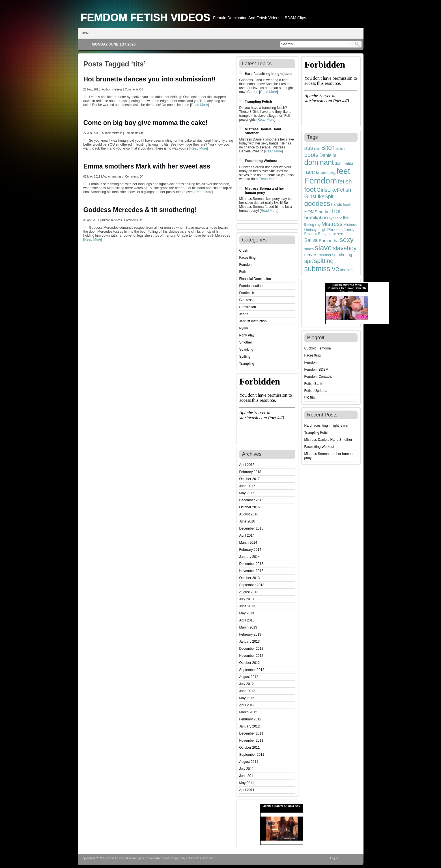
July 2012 (247, 684)
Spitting (245, 357)
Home (86, 33)
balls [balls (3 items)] (317, 149)
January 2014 (250, 557)
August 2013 (249, 592)
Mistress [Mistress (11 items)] (332, 224)
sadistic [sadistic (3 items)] (338, 234)
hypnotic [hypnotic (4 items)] (335, 218)
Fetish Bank (313, 384)
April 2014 (247, 536)
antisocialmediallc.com (200, 858)
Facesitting (248, 258)
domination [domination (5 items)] (345, 163)
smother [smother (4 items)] (325, 255)
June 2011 (247, 776)
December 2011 (251, 733)
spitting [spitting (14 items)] (324, 261)
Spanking (246, 349)
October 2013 (250, 578)
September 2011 (252, 755)
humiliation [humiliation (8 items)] (316, 218)
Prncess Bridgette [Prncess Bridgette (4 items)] (319, 234)
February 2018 (250, 472)
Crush (244, 251)
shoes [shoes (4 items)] (309, 249)
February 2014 (250, 550)
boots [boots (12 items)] (311, 155)
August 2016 (249, 514)
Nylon (244, 328)
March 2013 (248, 627)
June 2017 (247, 486)
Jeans (244, 314)
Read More (199, 105)
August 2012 (249, 677)
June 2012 (247, 691)
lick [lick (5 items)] (346, 218)
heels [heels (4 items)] (347, 205)
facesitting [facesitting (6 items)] (326, 172)
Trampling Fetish (259, 102)
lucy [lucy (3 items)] (318, 225)
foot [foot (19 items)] (310, 189)
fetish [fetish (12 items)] (345, 181)
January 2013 (250, 642)
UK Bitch (311, 398)
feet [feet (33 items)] (343, 171)
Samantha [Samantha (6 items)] (329, 240)
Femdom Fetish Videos (146, 17)
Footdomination (251, 286)
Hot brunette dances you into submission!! (150, 79)
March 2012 (248, 712)
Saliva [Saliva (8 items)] (311, 240)
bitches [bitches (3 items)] (340, 149)
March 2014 (248, 543)
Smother (246, 342)
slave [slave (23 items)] (323, 248)
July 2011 (247, 769)
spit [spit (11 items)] (309, 261)
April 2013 (247, 620)
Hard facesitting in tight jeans (269, 74)
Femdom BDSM (316, 370)
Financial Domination (255, 279)
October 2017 (250, 479)
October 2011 (250, 748)
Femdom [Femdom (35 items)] (321, 181)
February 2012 (250, 719)
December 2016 (251, 500)
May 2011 (247, 783)
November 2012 (251, 656)
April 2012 (247, 705)
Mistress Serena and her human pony (265, 191)
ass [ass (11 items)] (309, 148)
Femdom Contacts (318, 377)
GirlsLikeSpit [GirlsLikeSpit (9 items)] (319, 196)
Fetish (244, 272)
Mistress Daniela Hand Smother (328, 440)
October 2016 (250, 507)
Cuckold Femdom (318, 348)
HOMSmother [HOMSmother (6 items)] (318, 212)
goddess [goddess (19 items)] (317, 203)
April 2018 (247, 465)
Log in (334, 858)
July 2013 (247, 599)
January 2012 (250, 726)
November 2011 (251, 740)
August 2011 (249, 762)
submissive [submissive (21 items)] (322, 269)
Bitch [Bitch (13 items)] (328, 148)
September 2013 (252, 585)
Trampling (247, 364)
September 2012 (252, 670)
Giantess (246, 300)
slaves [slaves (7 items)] (311, 254)
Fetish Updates (316, 391)
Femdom (246, 265)
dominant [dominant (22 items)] (319, 162)
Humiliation (248, 307)
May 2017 (247, 493)
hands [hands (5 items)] (337, 204)
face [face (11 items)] (310, 172)
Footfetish (247, 293)
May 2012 (247, 698)
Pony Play (247, 335)
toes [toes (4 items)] (349, 270)
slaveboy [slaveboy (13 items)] (345, 248)
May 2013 (247, 613)
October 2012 (250, 663)
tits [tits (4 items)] (343, 270)
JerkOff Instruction (253, 321)
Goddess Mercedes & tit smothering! (140, 210)
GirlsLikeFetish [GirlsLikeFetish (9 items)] (334, 190)
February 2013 (250, 634)
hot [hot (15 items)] (336, 211)
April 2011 (247, 790)
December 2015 (251, 528)
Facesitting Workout (261, 161)
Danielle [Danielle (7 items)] (328, 155)
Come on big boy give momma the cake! (146, 123)
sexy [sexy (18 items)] (347, 240)
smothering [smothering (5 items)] (342, 255)
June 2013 (247, 606)
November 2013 (251, 571)
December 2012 (251, 649)
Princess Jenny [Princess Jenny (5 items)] (341, 230)
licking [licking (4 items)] (309, 225)
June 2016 (247, 521)
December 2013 (251, 564)
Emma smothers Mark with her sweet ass (147, 166)
